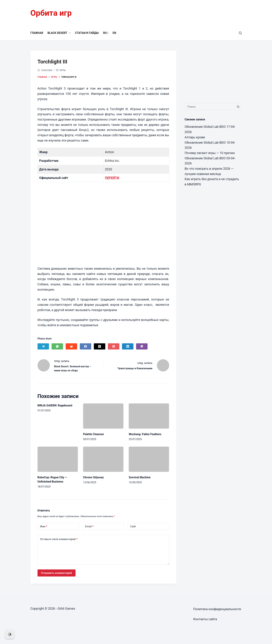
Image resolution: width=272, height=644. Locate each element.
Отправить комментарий (57, 573)
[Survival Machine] (149, 459)
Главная (37, 33)
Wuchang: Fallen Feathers (145, 434)
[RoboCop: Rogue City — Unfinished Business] (58, 459)
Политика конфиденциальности (217, 609)
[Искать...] (210, 107)
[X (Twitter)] (100, 346)
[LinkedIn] (128, 346)
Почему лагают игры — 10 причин (210, 153)
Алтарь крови (195, 137)
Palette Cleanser (94, 434)
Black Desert (60, 33)
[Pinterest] (114, 346)
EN (114, 33)
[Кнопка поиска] (238, 107)
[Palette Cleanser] (103, 416)
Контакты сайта (205, 619)
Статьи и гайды (87, 33)
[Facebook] (85, 346)
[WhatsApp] (57, 346)
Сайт (133, 526)
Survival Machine (140, 477)
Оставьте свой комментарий (59, 539)
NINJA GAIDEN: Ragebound (55, 405)
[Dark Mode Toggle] (10, 634)
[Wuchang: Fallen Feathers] (149, 416)
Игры (63, 70)
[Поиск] (240, 33)
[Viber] (142, 346)
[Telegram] (43, 346)
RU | (106, 33)
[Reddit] (71, 346)
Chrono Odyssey (93, 477)
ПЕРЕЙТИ (112, 178)
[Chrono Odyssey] (103, 459)
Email (89, 527)
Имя (44, 527)
